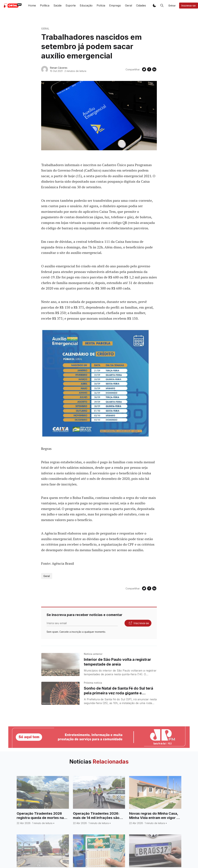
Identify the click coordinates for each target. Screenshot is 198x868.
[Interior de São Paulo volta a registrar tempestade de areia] (60, 664)
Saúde (57, 5)
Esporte (71, 5)
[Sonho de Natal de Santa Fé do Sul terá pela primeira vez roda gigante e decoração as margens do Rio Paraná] (60, 693)
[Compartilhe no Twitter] (144, 69)
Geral (129, 5)
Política (45, 5)
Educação (86, 5)
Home (32, 5)
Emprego (115, 5)
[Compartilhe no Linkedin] (154, 69)
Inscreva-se (188, 6)
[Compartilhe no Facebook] (149, 69)
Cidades (141, 5)
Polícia (101, 5)
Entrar (172, 6)
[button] (154, 5)
